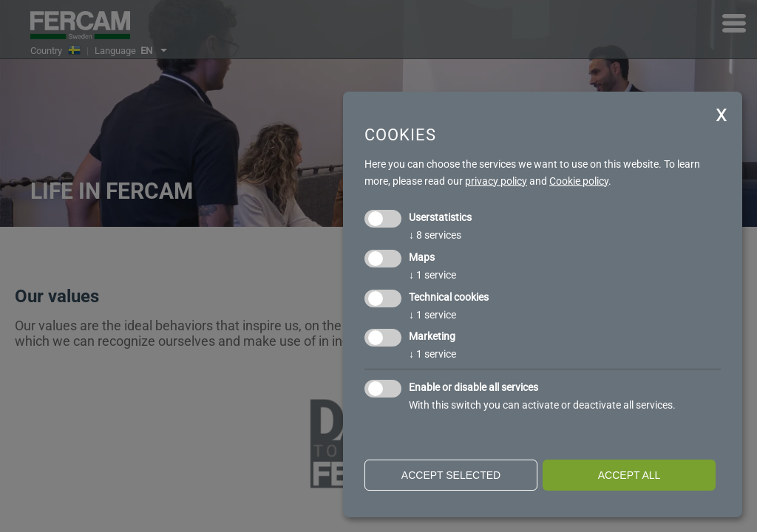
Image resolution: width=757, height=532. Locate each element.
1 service (432, 275)
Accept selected (451, 475)
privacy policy (496, 181)
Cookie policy (579, 181)
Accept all (629, 475)
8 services (435, 235)
